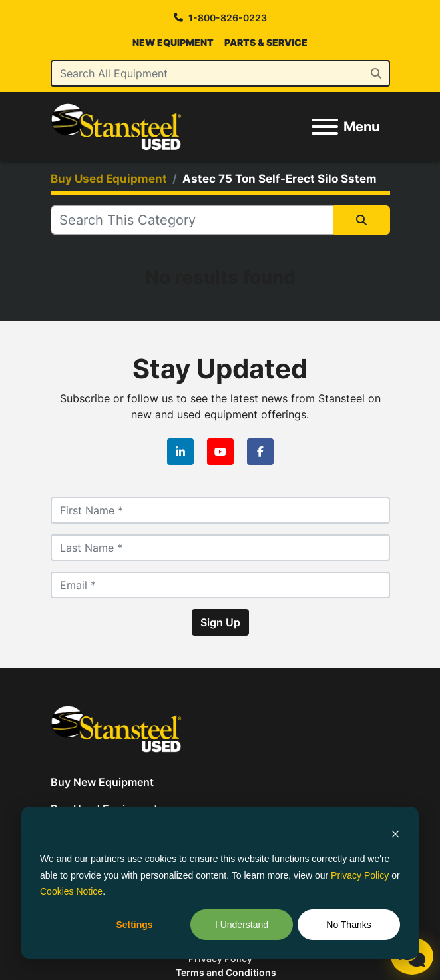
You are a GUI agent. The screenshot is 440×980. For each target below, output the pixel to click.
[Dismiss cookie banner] (395, 834)
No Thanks (348, 925)
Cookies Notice (71, 891)
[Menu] (325, 127)
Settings (134, 925)
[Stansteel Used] (116, 728)
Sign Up (220, 622)
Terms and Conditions (226, 972)
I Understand (242, 925)
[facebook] (260, 452)
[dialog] (220, 883)
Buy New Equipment (102, 782)
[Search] (220, 73)
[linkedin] (180, 452)
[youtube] (220, 452)
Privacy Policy (360, 875)
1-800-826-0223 (228, 18)
